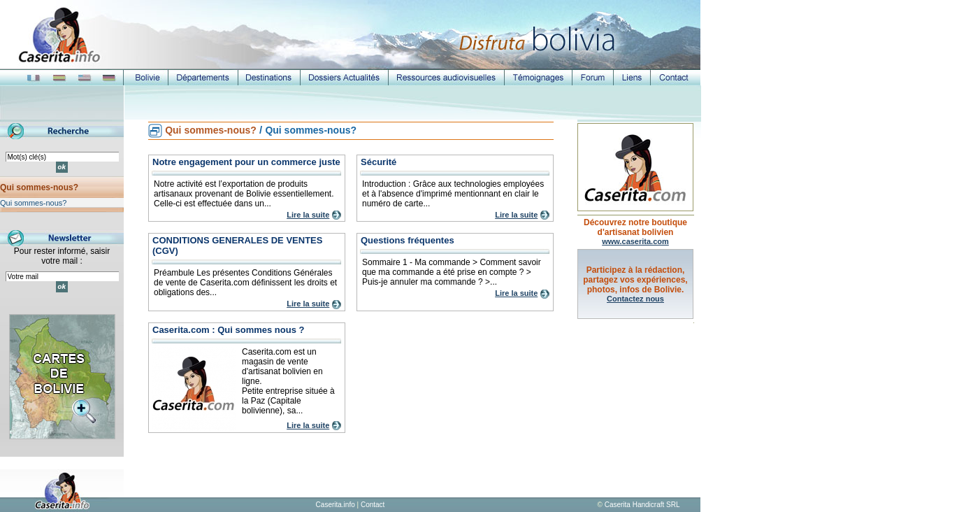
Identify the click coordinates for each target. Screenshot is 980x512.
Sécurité (379, 162)
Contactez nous (635, 299)
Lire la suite (308, 215)
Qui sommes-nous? (39, 187)
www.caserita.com (635, 241)
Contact (373, 505)
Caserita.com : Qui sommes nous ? (228, 330)
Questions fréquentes (408, 240)
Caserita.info (336, 505)
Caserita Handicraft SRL (642, 505)
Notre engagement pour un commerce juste (246, 162)
